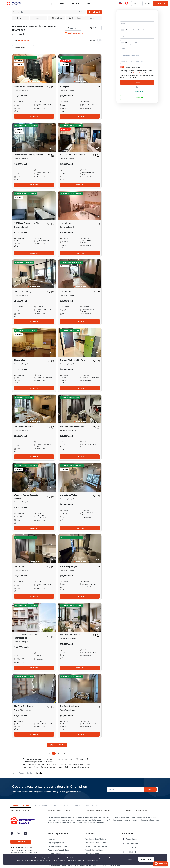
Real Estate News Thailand (95, 839)
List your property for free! (58, 846)
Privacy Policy (138, 73)
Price (21, 18)
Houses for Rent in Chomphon (21, 811)
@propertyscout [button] (132, 843)
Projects (77, 806)
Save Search (72, 28)
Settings (130, 859)
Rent (62, 3)
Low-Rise (57, 18)
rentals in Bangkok (82, 767)
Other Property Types (21, 806)
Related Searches (61, 806)
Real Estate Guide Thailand (96, 843)
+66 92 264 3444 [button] (132, 848)
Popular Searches (92, 806)
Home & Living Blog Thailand (96, 846)
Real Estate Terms (92, 854)
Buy (50, 3)
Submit (150, 789)
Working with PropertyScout (58, 850)
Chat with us (137, 92)
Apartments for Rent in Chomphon (135, 811)
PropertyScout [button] (131, 839)
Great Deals (75, 18)
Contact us (161, 3)
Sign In (147, 3)
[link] (97, 861)
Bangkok (30, 773)
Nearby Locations (42, 806)
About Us (51, 839)
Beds (39, 18)
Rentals (22, 773)
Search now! (95, 12)
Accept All (146, 859)
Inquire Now (34, 116)
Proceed (137, 82)
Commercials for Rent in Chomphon (98, 811)
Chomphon (39, 773)
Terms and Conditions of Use (109, 865)
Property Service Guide (94, 850)
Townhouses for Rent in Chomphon (60, 811)
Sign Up (136, 3)
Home (14, 773)
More (93, 18)
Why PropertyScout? (56, 843)
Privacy (93, 865)
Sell (89, 3)
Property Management (56, 854)
